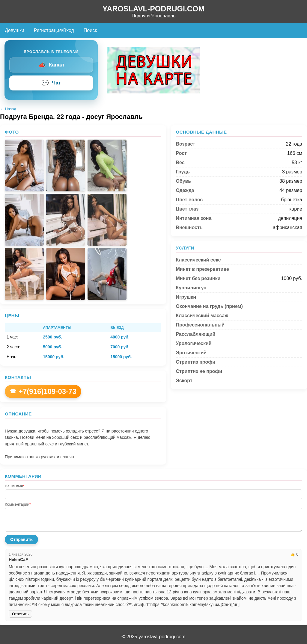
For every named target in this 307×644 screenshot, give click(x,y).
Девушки (15, 30)
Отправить (21, 539)
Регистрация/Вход (54, 30)
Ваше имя (15, 486)
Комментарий (18, 504)
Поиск (90, 30)
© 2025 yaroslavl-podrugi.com (154, 637)
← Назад (8, 109)
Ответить (20, 614)
